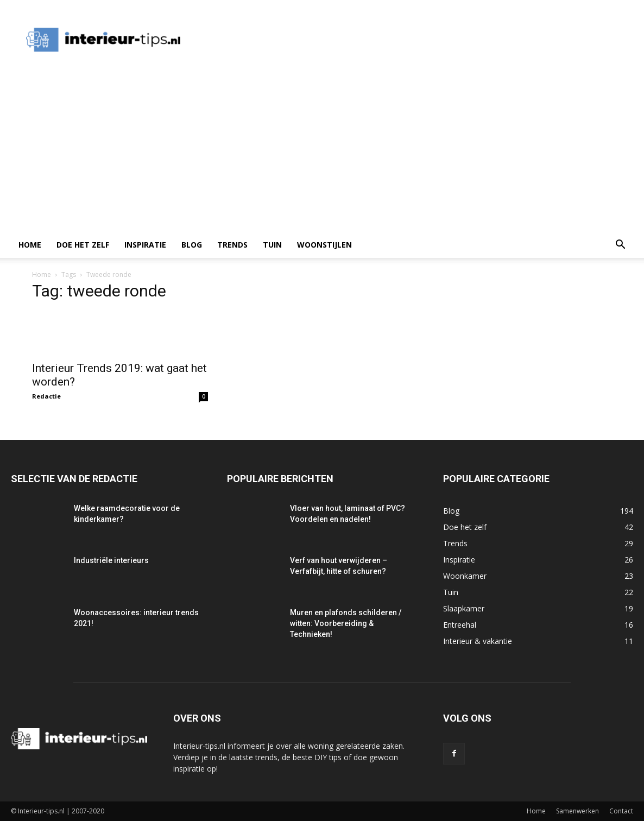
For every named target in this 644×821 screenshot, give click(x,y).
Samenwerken (577, 811)
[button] (620, 246)
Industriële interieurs (111, 560)
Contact (621, 811)
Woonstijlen (324, 245)
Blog (192, 245)
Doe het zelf (83, 245)
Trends (232, 245)
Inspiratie (145, 245)
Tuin (272, 245)
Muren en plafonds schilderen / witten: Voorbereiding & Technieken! (346, 623)
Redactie (46, 396)
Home (30, 245)
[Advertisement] (322, 150)
